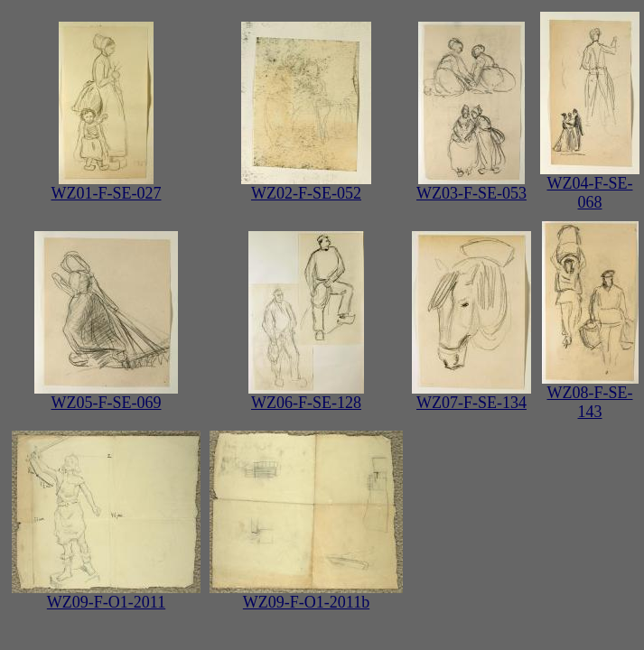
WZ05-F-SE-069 (106, 395)
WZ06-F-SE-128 (306, 395)
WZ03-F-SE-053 (471, 186)
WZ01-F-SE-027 (107, 186)
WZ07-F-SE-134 (471, 395)
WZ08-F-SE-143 (590, 395)
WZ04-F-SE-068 (590, 186)
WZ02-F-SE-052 (306, 186)
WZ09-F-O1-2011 (106, 595)
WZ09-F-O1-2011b (306, 595)
